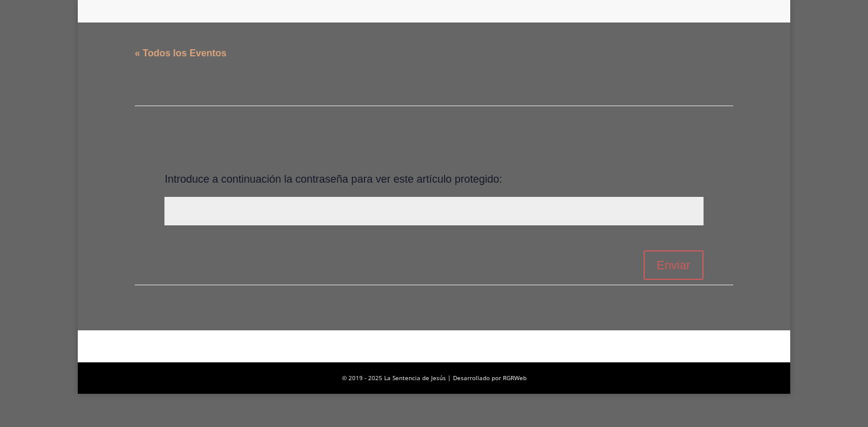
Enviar (674, 265)
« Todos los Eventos (180, 53)
